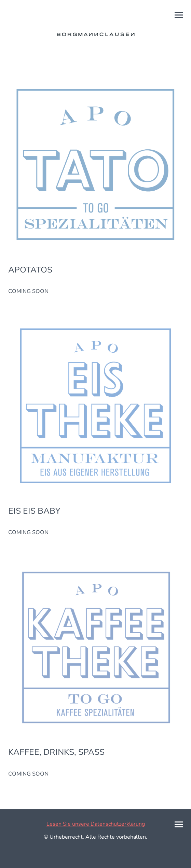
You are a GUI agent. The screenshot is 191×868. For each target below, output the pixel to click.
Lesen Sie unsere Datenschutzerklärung (96, 824)
